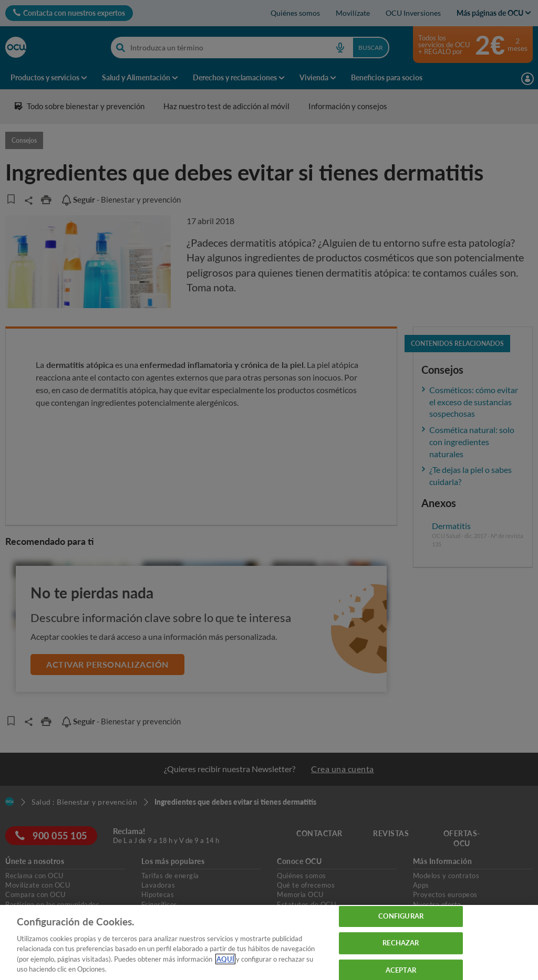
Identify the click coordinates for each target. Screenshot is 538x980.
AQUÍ (225, 959)
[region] (269, 942)
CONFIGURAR (401, 916)
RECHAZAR (401, 943)
